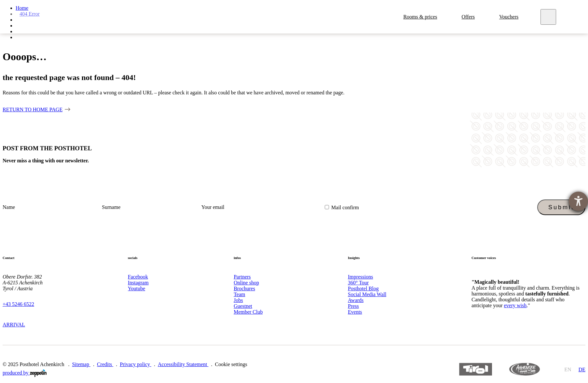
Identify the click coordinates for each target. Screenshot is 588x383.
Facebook (138, 277)
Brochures (244, 288)
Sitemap (81, 364)
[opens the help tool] (578, 201)
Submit (561, 207)
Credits (105, 364)
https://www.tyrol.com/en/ (476, 369)
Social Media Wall (367, 294)
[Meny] (549, 17)
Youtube (137, 288)
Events (355, 312)
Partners (242, 277)
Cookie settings (231, 364)
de (582, 369)
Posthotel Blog (363, 288)
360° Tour (358, 283)
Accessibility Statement (183, 364)
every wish (515, 305)
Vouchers (510, 17)
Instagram (138, 283)
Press (353, 306)
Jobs (238, 300)
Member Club (248, 312)
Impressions (360, 277)
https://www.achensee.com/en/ (525, 369)
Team (239, 294)
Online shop (246, 283)
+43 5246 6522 (18, 304)
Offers (469, 17)
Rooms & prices (421, 17)
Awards (356, 300)
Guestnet (243, 306)
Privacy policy (136, 364)
